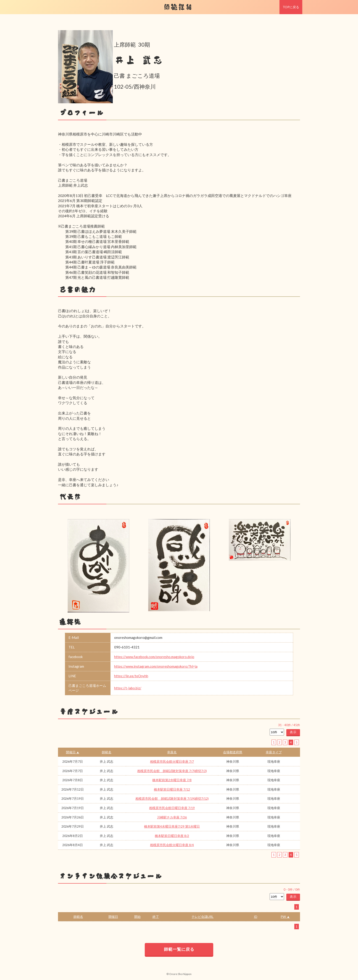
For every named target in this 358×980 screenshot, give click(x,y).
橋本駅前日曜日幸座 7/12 (172, 789)
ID (256, 917)
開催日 (113, 917)
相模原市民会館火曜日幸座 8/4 (172, 845)
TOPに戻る (291, 7)
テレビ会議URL (203, 917)
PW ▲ (285, 917)
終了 (156, 917)
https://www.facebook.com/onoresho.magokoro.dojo (154, 657)
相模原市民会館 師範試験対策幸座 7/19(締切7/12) (172, 798)
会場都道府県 (233, 752)
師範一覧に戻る (179, 949)
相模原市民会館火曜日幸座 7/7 (172, 761)
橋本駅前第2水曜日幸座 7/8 (172, 780)
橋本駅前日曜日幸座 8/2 (172, 836)
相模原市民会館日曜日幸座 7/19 (172, 808)
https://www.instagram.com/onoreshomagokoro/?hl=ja (156, 666)
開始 (137, 917)
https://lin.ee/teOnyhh (131, 676)
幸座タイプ (274, 752)
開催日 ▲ (73, 752)
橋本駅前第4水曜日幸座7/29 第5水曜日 (172, 826)
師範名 (107, 752)
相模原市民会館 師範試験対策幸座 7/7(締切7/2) (172, 771)
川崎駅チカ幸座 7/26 (172, 817)
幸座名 (172, 752)
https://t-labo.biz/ (128, 688)
